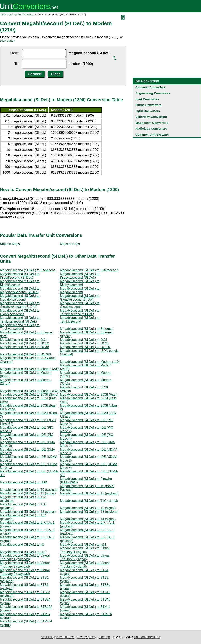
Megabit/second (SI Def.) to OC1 (24, 340)
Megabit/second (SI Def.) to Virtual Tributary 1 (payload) (25, 557)
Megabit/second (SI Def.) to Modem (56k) (30, 391)
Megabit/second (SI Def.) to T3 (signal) (28, 512)
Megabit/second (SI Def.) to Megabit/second (80, 290)
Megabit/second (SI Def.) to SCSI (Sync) (29, 395)
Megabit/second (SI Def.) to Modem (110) (90, 362)
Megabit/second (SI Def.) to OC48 (24, 347)
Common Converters (150, 87)
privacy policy (86, 637)
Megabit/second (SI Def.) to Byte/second (89, 270)
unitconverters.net (147, 637)
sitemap (104, 637)
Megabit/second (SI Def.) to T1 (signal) (28, 493)
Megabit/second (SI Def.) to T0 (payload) (29, 490)
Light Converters (148, 111)
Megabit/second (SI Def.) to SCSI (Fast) (89, 395)
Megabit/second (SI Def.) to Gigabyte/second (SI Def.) (20, 305)
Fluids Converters (148, 105)
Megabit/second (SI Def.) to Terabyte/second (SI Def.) (20, 320)
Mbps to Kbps (70, 244)
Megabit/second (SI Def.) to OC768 (25, 354)
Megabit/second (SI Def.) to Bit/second (28, 270)
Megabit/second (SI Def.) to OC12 (24, 343)
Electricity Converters (151, 117)
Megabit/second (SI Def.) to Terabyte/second (20, 327)
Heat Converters (147, 99)
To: (17, 64)
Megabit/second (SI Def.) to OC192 (85, 347)
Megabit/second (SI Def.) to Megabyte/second (20, 298)
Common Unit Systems (152, 134)
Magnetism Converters (152, 123)
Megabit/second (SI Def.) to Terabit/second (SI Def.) (80, 312)
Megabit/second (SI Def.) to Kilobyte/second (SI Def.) (80, 276)
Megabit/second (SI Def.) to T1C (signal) (89, 501)
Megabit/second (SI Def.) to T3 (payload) (89, 512)
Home (3, 15)
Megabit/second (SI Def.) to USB (24, 482)
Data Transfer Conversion (21, 15)
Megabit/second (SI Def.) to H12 (23, 552)
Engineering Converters (153, 93)
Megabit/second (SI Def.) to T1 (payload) (89, 493)
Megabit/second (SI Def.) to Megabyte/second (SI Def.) (20, 290)
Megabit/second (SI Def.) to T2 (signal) (88, 508)
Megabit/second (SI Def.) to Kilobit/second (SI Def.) (20, 276)
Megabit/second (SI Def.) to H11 (83, 545)
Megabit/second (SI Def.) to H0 (22, 545)
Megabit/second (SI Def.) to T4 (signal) (88, 519)
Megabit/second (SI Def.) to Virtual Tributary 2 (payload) (25, 565)
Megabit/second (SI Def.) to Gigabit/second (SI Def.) (80, 298)
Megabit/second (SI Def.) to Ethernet (86, 329)
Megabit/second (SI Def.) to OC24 (84, 343)
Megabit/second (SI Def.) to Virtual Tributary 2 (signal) (85, 557)
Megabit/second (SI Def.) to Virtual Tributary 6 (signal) (85, 565)
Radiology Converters (151, 129)
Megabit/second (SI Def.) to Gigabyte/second (20, 312)
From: (15, 53)
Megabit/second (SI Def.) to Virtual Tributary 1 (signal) (85, 550)
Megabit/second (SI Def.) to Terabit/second (80, 320)
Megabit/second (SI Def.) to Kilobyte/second (80, 283)
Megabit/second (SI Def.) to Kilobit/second (20, 283)
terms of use (65, 637)
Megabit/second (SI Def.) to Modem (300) (30, 369)
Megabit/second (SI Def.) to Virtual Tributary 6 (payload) (25, 572)
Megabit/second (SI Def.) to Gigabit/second (80, 305)
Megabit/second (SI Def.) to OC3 (83, 340)
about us (47, 637)
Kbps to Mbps (10, 244)
